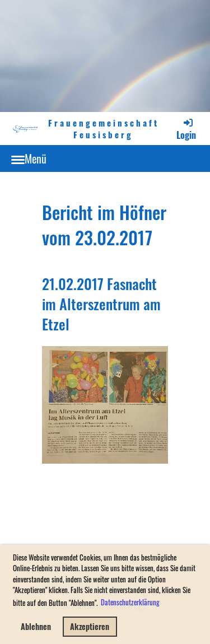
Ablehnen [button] (36, 626)
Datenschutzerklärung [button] (130, 602)
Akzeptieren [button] (90, 626)
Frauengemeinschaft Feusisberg (104, 129)
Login (186, 129)
